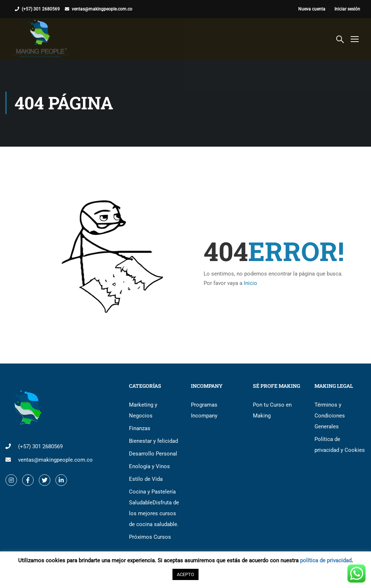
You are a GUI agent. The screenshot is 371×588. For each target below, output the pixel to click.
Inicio (251, 283)
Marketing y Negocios (143, 410)
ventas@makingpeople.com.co (102, 9)
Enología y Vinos (149, 466)
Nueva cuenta (312, 9)
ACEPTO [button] (185, 574)
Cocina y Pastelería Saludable (154, 508)
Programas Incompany (204, 410)
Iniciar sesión (347, 9)
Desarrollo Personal (153, 454)
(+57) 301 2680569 (41, 9)
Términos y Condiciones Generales (330, 416)
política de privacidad (326, 560)
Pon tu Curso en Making (272, 410)
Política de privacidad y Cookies (340, 445)
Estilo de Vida (146, 479)
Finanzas (140, 428)
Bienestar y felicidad (153, 441)
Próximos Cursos (150, 537)
